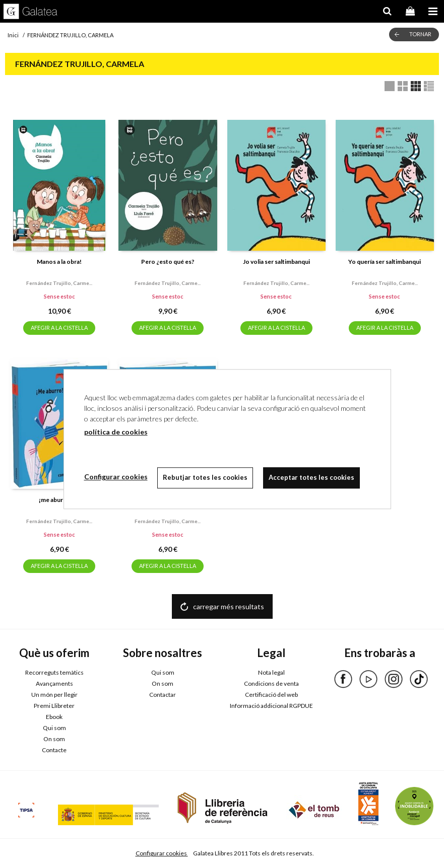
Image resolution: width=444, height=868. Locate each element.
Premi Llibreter (54, 706)
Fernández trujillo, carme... (59, 283)
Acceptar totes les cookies (312, 477)
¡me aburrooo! (59, 500)
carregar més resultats (229, 606)
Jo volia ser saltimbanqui (276, 262)
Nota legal (271, 672)
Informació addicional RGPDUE (271, 706)
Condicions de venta (271, 683)
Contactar (163, 695)
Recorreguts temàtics (54, 672)
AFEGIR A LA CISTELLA (59, 328)
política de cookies (116, 432)
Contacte (54, 750)
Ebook (54, 717)
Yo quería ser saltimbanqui (385, 262)
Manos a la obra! (59, 262)
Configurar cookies (162, 853)
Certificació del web (271, 695)
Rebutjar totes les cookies (206, 477)
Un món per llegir (54, 695)
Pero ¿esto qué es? (168, 262)
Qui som (54, 728)
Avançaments (54, 683)
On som (54, 739)
